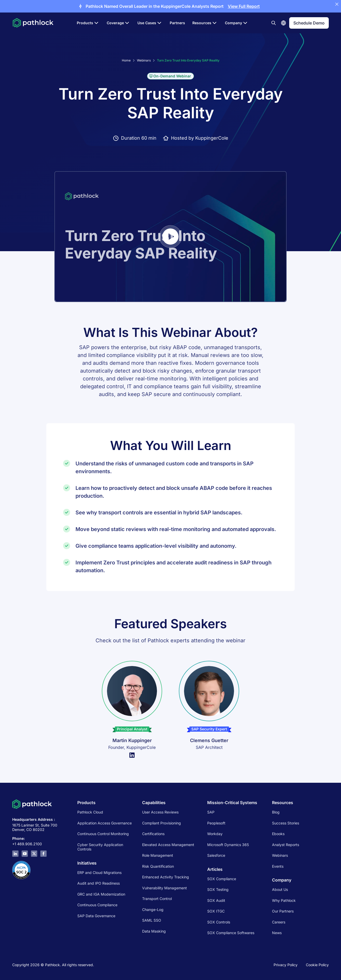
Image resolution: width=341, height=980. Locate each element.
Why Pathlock (284, 900)
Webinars (144, 60)
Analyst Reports (286, 845)
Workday (215, 834)
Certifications (153, 834)
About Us (280, 889)
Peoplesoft (216, 823)
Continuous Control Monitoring (103, 834)
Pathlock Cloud (90, 812)
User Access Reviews (160, 812)
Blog (276, 812)
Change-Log (153, 910)
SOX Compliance (222, 879)
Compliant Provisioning (162, 823)
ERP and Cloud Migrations (100, 873)
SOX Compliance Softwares (231, 933)
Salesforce (216, 855)
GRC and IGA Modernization (101, 894)
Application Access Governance (105, 823)
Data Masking (154, 931)
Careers (279, 922)
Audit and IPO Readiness (99, 883)
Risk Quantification (158, 866)
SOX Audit (216, 900)
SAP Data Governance (96, 916)
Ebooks (278, 834)
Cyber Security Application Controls (100, 847)
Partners (177, 23)
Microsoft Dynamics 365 (228, 845)
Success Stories (286, 823)
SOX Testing (218, 889)
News (277, 933)
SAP (211, 812)
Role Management (158, 855)
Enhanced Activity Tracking (166, 877)
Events (278, 866)
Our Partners (283, 911)
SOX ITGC (216, 911)
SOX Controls (219, 922)
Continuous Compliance (97, 905)
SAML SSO (152, 920)
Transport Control (157, 899)
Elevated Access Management (168, 845)
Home (126, 60)
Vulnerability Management (165, 888)
